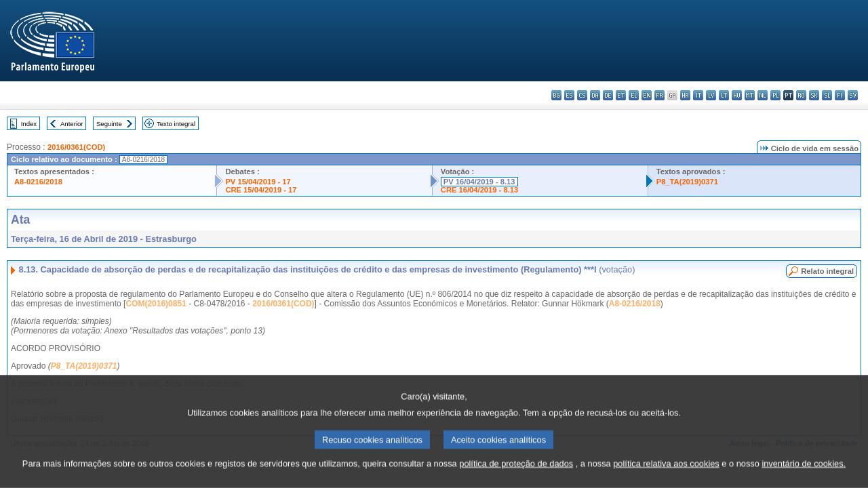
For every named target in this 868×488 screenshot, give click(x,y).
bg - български (556, 95)
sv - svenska (853, 95)
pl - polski (775, 95)
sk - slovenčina (814, 95)
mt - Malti (750, 95)
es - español (569, 95)
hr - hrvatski (685, 95)
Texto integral (176, 124)
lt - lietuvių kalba (724, 95)
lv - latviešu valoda (711, 95)
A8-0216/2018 (38, 182)
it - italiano (698, 95)
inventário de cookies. (804, 477)
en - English (647, 95)
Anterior (72, 124)
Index (29, 124)
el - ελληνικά (634, 95)
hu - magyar (737, 95)
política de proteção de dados (516, 477)
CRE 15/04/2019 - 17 (261, 190)
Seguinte (109, 124)
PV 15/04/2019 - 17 (258, 182)
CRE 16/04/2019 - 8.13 (479, 190)
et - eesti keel (621, 95)
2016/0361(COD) (76, 147)
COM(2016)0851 (156, 304)
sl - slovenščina (827, 95)
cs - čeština (582, 95)
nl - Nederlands (763, 95)
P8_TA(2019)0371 (687, 182)
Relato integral (827, 271)
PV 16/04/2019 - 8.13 (479, 182)
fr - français (659, 95)
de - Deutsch (608, 95)
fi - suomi (840, 95)
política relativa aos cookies (666, 477)
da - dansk (595, 95)
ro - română (801, 95)
